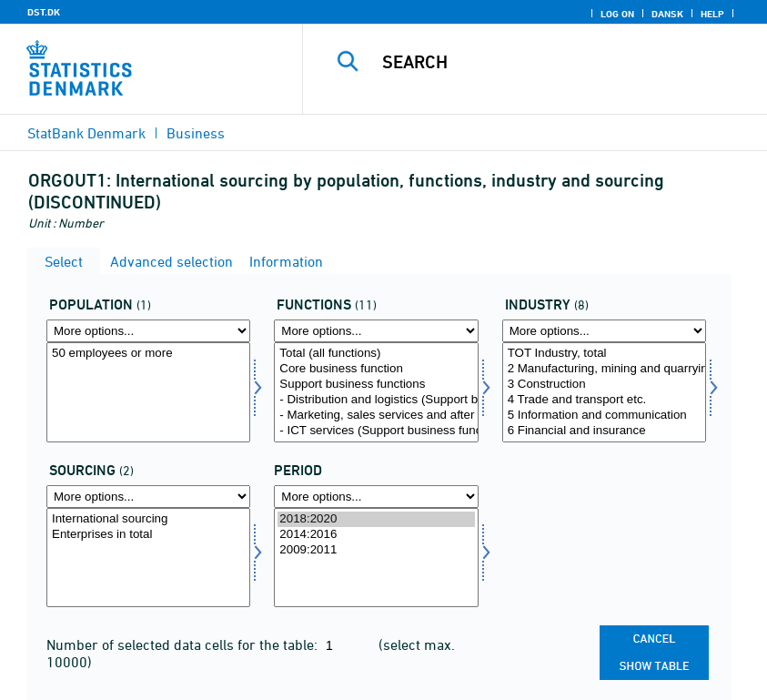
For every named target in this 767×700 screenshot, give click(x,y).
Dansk (667, 14)
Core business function (376, 369)
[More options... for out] (148, 497)
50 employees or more (148, 354)
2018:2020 (376, 519)
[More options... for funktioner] (376, 331)
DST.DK (44, 12)
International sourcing (148, 519)
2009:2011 (376, 550)
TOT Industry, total (604, 354)
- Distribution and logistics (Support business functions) (376, 400)
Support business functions (376, 385)
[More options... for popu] (148, 331)
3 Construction (604, 385)
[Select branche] (604, 392)
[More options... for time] (376, 497)
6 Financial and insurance (604, 431)
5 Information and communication (604, 416)
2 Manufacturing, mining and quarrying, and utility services (604, 369)
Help (712, 14)
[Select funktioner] (376, 392)
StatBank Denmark (86, 133)
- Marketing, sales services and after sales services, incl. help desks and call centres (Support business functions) (376, 416)
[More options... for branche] (604, 331)
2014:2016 (376, 535)
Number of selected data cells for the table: (184, 644)
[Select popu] (148, 392)
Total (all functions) (376, 354)
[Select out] (148, 558)
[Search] (558, 62)
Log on (617, 14)
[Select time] (376, 558)
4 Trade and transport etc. (604, 400)
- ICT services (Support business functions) (376, 431)
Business (196, 133)
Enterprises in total (148, 535)
